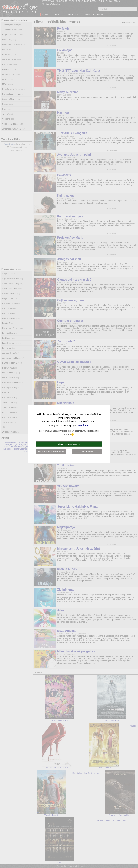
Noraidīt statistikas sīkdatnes (51, 451)
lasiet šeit (83, 425)
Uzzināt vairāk (87, 451)
